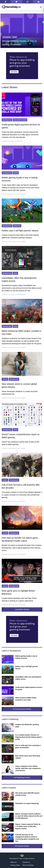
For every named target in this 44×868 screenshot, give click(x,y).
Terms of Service (28, 865)
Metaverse (17, 226)
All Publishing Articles (22, 778)
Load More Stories (22, 609)
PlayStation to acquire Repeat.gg (27, 803)
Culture (5, 379)
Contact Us (26, 862)
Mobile (15, 37)
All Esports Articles (22, 846)
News (15, 273)
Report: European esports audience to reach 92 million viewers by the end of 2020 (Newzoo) (29, 816)
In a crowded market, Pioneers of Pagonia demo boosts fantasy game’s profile (29, 737)
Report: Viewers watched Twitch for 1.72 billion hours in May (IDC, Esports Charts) (28, 826)
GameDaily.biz (13, 859)
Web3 (15, 326)
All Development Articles (22, 709)
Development (7, 37)
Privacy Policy (15, 865)
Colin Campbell (21, 194)
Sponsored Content (20, 120)
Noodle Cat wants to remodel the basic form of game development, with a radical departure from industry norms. (22, 548)
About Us (14, 862)
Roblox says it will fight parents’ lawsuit (20, 231)
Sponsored (20, 141)
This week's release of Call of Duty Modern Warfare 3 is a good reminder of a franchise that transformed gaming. (22, 495)
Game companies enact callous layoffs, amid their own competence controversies (28, 768)
